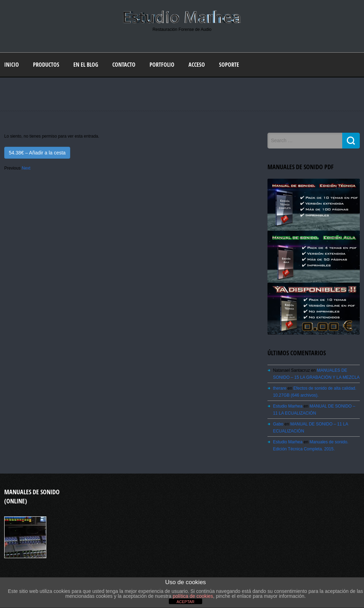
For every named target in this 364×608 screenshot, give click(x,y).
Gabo (278, 424)
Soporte (229, 65)
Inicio (12, 65)
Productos (46, 65)
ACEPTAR (186, 602)
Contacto (124, 65)
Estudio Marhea (288, 406)
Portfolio (162, 65)
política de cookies (193, 596)
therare (280, 388)
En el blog (86, 65)
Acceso (197, 65)
